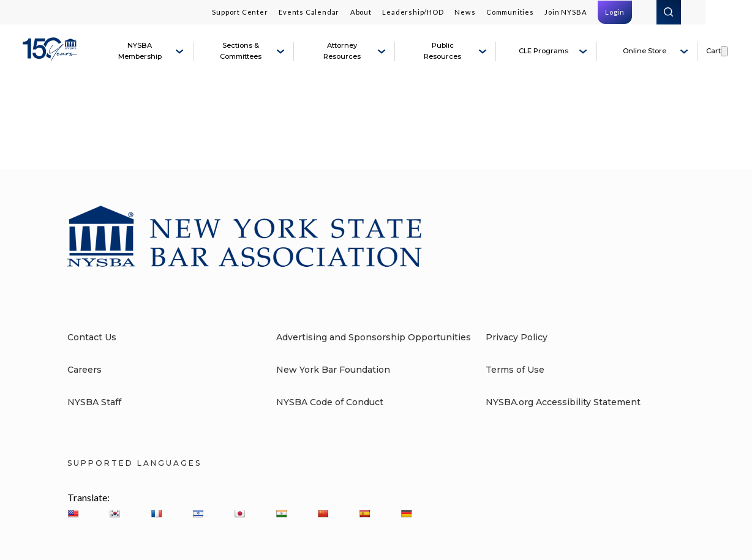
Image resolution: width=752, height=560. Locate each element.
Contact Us (92, 337)
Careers (85, 370)
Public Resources (442, 51)
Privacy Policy (517, 337)
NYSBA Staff (94, 402)
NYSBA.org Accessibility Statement (563, 402)
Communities (510, 12)
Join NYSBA (566, 12)
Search (669, 12)
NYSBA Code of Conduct (330, 402)
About (361, 12)
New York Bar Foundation (333, 370)
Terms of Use (515, 370)
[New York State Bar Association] (51, 56)
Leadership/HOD (413, 12)
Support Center (240, 12)
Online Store (645, 51)
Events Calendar (309, 12)
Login (615, 12)
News (465, 12)
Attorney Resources (342, 51)
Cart (713, 51)
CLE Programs (543, 51)
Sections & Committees (241, 51)
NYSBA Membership (140, 51)
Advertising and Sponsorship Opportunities (374, 337)
